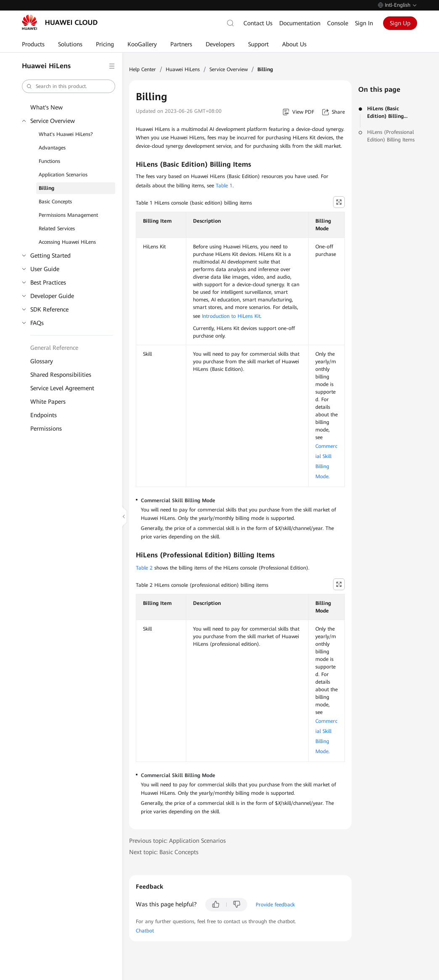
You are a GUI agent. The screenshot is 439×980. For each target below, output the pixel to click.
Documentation (300, 23)
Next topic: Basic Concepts (164, 852)
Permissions (46, 429)
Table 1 (224, 186)
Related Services (57, 229)
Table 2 (144, 568)
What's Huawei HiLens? (66, 134)
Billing (46, 188)
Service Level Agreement (62, 388)
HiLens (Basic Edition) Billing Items (385, 113)
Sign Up (400, 23)
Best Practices (48, 282)
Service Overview (53, 121)
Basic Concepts (55, 202)
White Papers (48, 402)
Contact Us (258, 23)
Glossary (42, 361)
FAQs (37, 323)
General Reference (54, 348)
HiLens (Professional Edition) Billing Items (391, 136)
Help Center (143, 69)
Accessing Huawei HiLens (67, 242)
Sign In (364, 23)
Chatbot (145, 931)
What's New (46, 107)
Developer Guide (52, 296)
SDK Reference (49, 309)
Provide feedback (275, 905)
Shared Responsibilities (61, 375)
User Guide (45, 269)
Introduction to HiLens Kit (231, 316)
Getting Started (50, 256)
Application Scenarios (63, 175)
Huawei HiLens (183, 69)
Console (338, 23)
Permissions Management (68, 215)
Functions (49, 161)
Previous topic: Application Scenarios (177, 841)
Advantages (52, 148)
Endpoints (44, 415)
